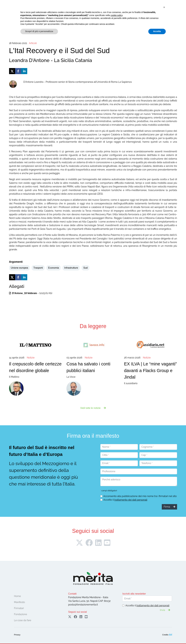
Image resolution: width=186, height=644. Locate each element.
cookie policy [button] (116, 620)
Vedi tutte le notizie (93, 408)
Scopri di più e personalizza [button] (39, 636)
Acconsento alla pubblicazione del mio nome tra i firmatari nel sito (140, 496)
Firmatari (56, 17)
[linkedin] (24, 71)
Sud (86, 268)
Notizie (104, 17)
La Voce (93, 367)
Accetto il (125, 500)
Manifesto (44, 17)
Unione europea (20, 268)
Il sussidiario (150, 370)
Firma (152, 9)
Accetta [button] (157, 636)
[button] (164, 612)
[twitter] (12, 71)
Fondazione (30, 17)
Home (18, 17)
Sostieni (171, 9)
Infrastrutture (71, 268)
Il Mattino (36, 367)
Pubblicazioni (118, 17)
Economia (53, 268)
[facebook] (18, 71)
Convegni (70, 17)
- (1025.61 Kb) (31, 293)
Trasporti (38, 268)
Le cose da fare (88, 17)
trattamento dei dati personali (131, 500)
